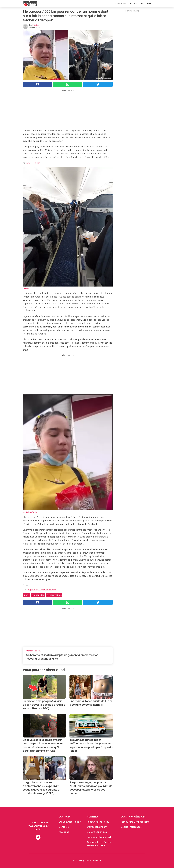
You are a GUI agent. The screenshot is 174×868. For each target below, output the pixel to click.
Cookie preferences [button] (131, 827)
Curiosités (121, 4)
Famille (134, 4)
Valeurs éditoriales (97, 832)
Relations (146, 4)
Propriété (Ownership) (99, 837)
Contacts (64, 827)
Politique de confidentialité (135, 822)
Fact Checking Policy (98, 822)
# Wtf (26, 595)
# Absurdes (38, 595)
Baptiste (36, 25)
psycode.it (64, 832)
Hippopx (26, 288)
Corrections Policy (97, 827)
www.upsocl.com (33, 163)
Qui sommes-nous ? (70, 822)
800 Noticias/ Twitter (30, 512)
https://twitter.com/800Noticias (42, 590)
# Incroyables (54, 595)
